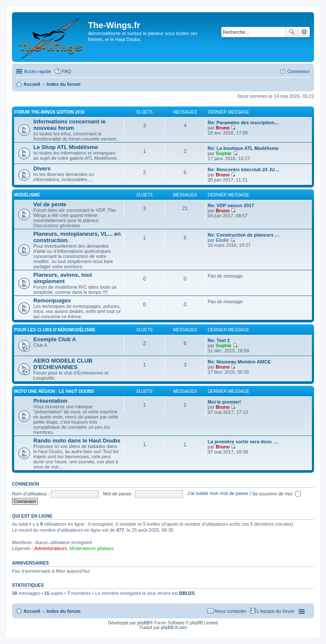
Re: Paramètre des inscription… (243, 123)
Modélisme (27, 195)
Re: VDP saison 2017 (231, 205)
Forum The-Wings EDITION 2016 (49, 112)
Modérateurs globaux (92, 548)
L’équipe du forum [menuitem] (276, 611)
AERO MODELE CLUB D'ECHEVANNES (63, 364)
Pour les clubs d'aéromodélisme (55, 330)
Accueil (32, 611)
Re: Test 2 (219, 340)
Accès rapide (38, 71)
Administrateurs (50, 548)
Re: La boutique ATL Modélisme (243, 148)
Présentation (50, 401)
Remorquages (52, 300)
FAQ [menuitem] (67, 71)
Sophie (224, 153)
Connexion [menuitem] (298, 71)
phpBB (144, 623)
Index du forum (63, 611)
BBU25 (187, 593)
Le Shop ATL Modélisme (66, 147)
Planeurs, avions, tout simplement (63, 278)
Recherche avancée (304, 32)
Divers (42, 168)
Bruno (223, 128)
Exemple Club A (55, 339)
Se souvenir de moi (276, 494)
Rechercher (292, 32)
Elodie (222, 240)
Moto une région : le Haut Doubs (54, 391)
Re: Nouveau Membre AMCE (239, 362)
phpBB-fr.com (174, 628)
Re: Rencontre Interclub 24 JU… (244, 170)
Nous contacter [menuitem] (231, 611)
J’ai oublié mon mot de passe (218, 494)
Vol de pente (50, 204)
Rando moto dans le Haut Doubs (77, 441)
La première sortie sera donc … (243, 442)
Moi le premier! (224, 402)
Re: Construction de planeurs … (244, 235)
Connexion (26, 484)
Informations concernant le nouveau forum (69, 125)
